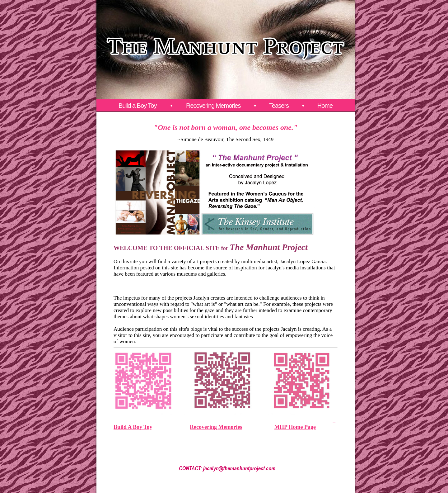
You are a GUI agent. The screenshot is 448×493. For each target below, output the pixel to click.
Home (325, 106)
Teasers (279, 106)
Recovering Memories (213, 106)
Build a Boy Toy (138, 106)
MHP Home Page (295, 427)
